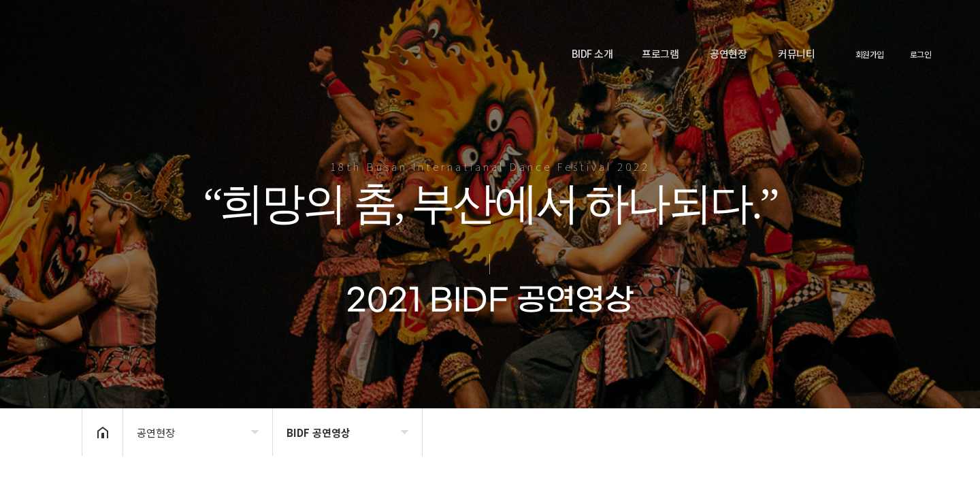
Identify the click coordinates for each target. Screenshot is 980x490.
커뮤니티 (796, 53)
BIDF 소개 (592, 53)
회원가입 (870, 54)
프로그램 (660, 53)
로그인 (921, 54)
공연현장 (728, 53)
